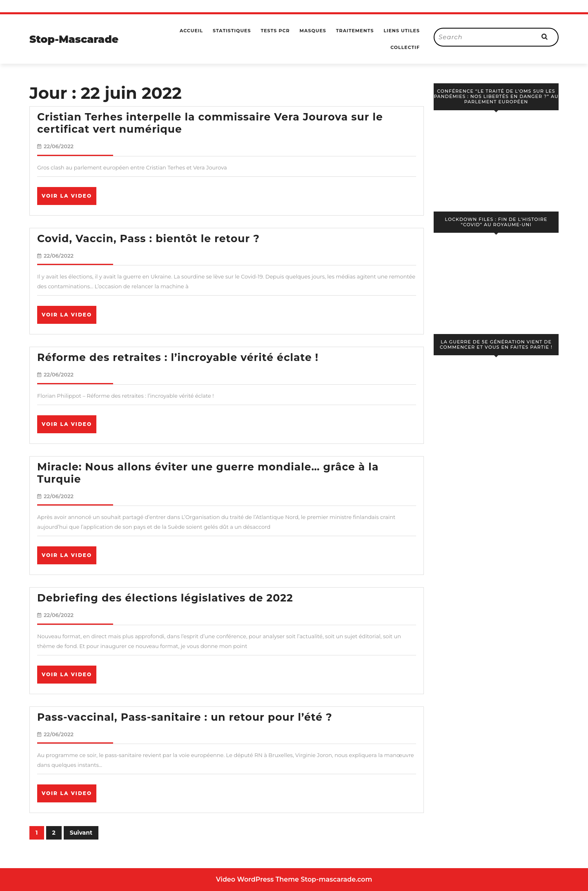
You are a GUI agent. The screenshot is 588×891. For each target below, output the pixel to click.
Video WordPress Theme (257, 879)
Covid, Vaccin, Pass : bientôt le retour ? (148, 238)
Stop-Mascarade (74, 39)
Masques (313, 31)
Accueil (191, 31)
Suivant (81, 833)
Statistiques (232, 31)
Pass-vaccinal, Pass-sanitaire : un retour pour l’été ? (185, 717)
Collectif (405, 47)
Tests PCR (275, 31)
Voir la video (69, 198)
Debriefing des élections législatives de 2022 (165, 598)
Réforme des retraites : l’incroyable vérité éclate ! (178, 357)
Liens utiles (402, 31)
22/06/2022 (59, 146)
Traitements (355, 31)
